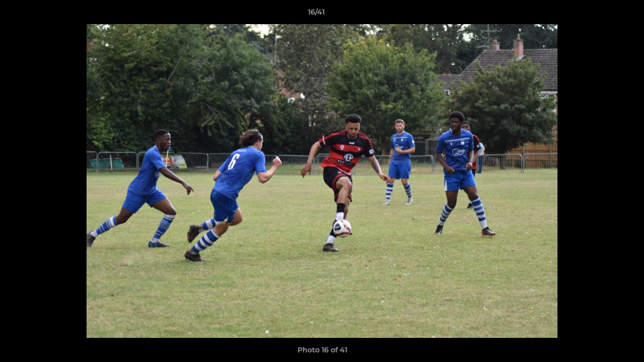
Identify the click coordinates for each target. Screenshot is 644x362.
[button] (602, 15)
